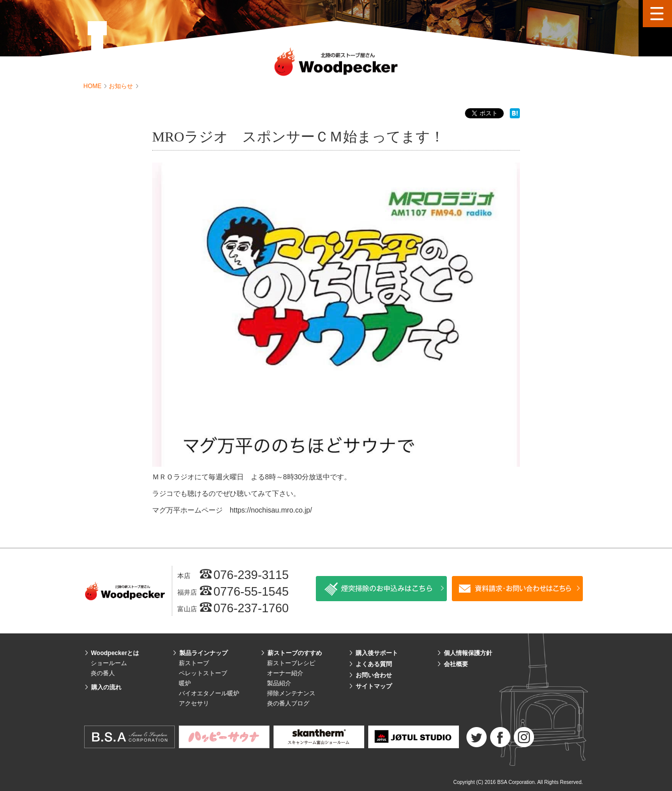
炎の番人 (103, 673)
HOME (93, 86)
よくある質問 (374, 664)
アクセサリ (194, 703)
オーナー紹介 (285, 673)
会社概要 (456, 664)
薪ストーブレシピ (291, 663)
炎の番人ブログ (288, 703)
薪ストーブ (194, 663)
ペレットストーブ (203, 673)
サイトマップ (374, 686)
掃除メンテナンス (291, 693)
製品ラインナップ (204, 653)
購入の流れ (106, 687)
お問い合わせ (374, 675)
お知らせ (122, 86)
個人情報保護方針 (468, 653)
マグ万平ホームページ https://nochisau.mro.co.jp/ (232, 510)
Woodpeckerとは (115, 653)
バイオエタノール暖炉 (209, 693)
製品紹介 (279, 683)
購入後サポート (377, 653)
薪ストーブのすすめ (295, 653)
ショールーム (109, 663)
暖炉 (185, 683)
